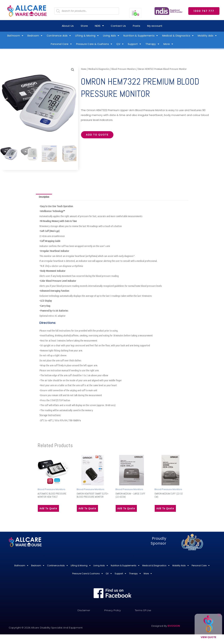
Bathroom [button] (15, 36)
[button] (72, 70)
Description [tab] (45, 197)
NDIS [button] (99, 26)
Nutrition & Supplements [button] (141, 36)
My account (155, 26)
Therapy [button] (152, 44)
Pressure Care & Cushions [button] (94, 44)
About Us (68, 26)
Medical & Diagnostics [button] (178, 36)
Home (84, 69)
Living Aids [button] (111, 36)
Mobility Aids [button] (207, 36)
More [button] (168, 44)
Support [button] (134, 44)
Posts (136, 26)
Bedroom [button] (35, 36)
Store (84, 26)
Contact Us (118, 26)
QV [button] (120, 44)
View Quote (208, 637)
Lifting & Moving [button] (87, 36)
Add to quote (99, 135)
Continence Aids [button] (59, 36)
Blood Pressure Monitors (124, 69)
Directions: (48, 323)
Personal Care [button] (61, 44)
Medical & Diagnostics (99, 69)
